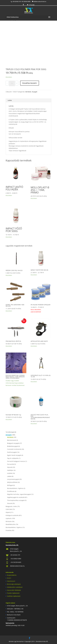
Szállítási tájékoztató (14, 596)
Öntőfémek (11, 491)
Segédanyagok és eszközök (16, 497)
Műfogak (10, 485)
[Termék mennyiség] (12, 83)
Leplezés (8, 518)
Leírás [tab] (10, 100)
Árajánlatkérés (12, 575)
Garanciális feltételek (14, 590)
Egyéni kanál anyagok (14, 455)
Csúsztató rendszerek (14, 449)
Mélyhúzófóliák (12, 482)
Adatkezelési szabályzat (15, 587)
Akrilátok (28, 92)
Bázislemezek (12, 440)
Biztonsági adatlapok (14, 584)
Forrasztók (10, 464)
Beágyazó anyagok (13, 443)
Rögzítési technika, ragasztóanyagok (19, 494)
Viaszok (10, 503)
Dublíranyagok (12, 452)
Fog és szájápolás (13, 458)
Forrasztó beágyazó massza (16, 461)
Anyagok (34, 92)
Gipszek (10, 467)
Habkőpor (10, 470)
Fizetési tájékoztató (13, 593)
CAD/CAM (9, 509)
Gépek (8, 512)
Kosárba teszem (30, 83)
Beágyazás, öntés (11, 506)
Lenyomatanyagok (13, 479)
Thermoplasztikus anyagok (16, 500)
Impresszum (11, 581)
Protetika (9, 530)
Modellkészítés (10, 524)
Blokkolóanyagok (12, 446)
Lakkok (9, 476)
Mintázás (9, 521)
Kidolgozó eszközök (12, 515)
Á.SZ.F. (9, 578)
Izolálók (10, 473)
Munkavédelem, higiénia (15, 488)
